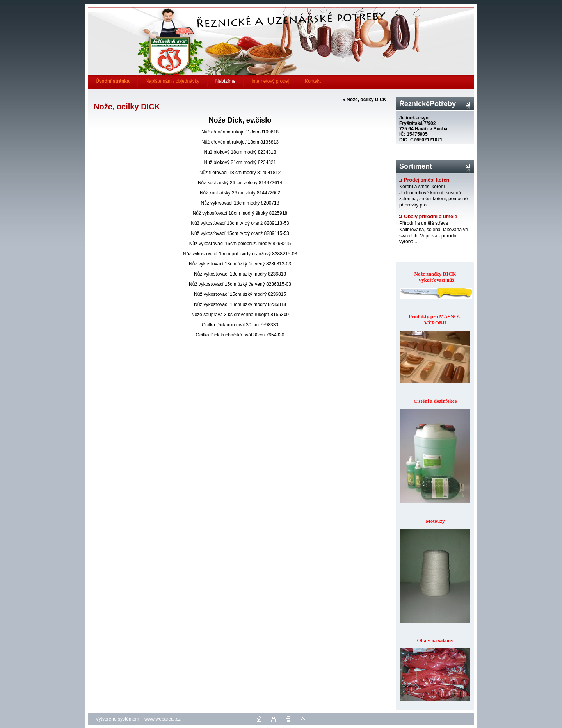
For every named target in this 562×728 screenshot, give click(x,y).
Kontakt (313, 81)
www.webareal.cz (163, 719)
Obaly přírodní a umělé (428, 217)
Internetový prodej (270, 81)
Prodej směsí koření (425, 180)
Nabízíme (225, 81)
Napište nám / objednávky (173, 81)
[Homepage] (113, 81)
